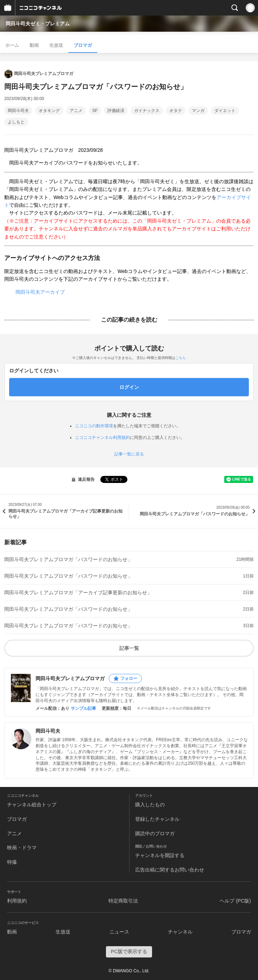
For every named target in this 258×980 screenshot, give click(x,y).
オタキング (49, 111)
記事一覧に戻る (129, 454)
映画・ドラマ (22, 848)
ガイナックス (147, 111)
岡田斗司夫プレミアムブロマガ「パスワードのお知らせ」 (68, 559)
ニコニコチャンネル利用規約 (102, 438)
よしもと (16, 122)
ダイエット (225, 111)
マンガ (198, 111)
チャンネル (180, 932)
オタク (176, 111)
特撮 (12, 862)
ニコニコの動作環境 (94, 426)
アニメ (76, 111)
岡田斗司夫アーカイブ (40, 292)
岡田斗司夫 (18, 111)
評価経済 (116, 111)
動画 (34, 45)
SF (95, 111)
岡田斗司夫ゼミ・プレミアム (38, 24)
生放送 (56, 45)
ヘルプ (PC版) (235, 901)
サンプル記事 (83, 708)
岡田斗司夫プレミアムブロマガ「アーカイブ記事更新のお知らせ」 (78, 593)
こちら (181, 358)
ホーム (12, 45)
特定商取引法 (123, 901)
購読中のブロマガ (155, 833)
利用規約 (17, 901)
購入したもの (150, 805)
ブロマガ (83, 45)
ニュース (119, 932)
